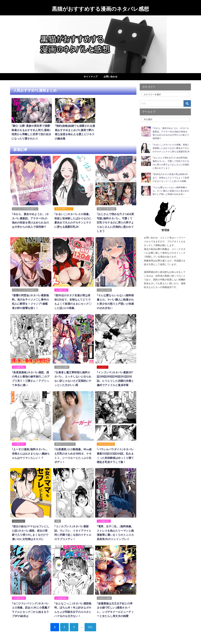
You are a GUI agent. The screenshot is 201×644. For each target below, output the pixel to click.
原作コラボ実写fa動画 (107, 209)
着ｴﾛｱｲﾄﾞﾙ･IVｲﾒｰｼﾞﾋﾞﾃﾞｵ (65, 444)
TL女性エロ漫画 (104, 290)
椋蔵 (58, 520)
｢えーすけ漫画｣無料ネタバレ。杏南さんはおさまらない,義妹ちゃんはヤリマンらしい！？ (31, 453)
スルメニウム (18, 520)
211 (91, 626)
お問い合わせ (110, 77)
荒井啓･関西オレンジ (64, 209)
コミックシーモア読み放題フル (25, 209)
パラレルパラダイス (106, 444)
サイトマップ (91, 77)
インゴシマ (103, 367)
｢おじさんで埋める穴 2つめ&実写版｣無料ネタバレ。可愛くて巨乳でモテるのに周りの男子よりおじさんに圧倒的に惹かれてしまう (115, 222)
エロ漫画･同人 (61, 290)
